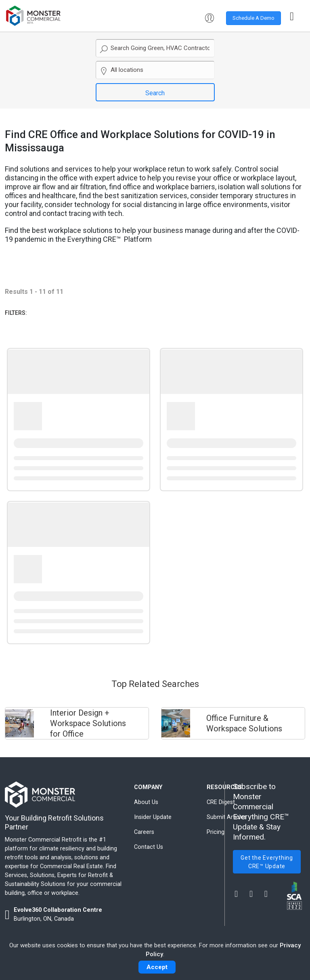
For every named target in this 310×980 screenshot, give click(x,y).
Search (155, 93)
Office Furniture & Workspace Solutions (244, 723)
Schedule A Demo (253, 18)
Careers (144, 832)
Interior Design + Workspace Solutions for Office (88, 723)
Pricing (216, 832)
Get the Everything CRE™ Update (267, 862)
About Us (146, 802)
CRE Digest (221, 802)
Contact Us (149, 847)
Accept (157, 967)
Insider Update (153, 817)
